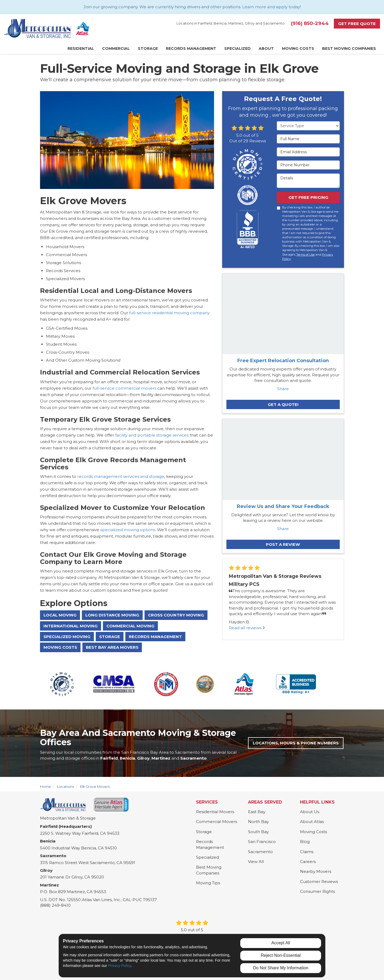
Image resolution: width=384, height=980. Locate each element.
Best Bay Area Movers (112, 647)
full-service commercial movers (124, 388)
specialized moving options (127, 530)
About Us (310, 812)
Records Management (155, 637)
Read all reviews (247, 628)
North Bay (258, 822)
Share (283, 389)
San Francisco (262, 842)
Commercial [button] (116, 49)
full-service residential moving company (169, 313)
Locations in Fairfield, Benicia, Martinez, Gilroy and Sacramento (231, 23)
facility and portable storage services (152, 435)
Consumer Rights (317, 891)
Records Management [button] (191, 49)
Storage (110, 637)
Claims (307, 852)
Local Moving (60, 615)
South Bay (258, 832)
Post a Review (283, 544)
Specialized (207, 857)
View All (256, 862)
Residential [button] (81, 49)
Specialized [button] (237, 49)
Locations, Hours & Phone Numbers (296, 743)
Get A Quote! (283, 404)
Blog (305, 842)
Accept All (281, 943)
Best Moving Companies (209, 870)
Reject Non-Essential (281, 955)
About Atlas (312, 822)
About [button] (266, 49)
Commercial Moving (130, 626)
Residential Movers (215, 812)
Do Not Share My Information (281, 968)
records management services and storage (120, 476)
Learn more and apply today (271, 7)
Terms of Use (305, 255)
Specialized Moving (67, 637)
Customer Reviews (319, 882)
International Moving (71, 626)
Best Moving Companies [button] (349, 49)
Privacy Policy (119, 966)
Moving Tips (208, 883)
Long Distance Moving (112, 615)
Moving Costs (60, 647)
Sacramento (260, 852)
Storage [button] (148, 49)
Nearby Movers (316, 871)
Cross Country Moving (176, 615)
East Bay (257, 812)
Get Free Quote (357, 24)
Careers (308, 862)
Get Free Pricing (308, 197)
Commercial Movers (217, 822)
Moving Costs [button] (298, 49)
